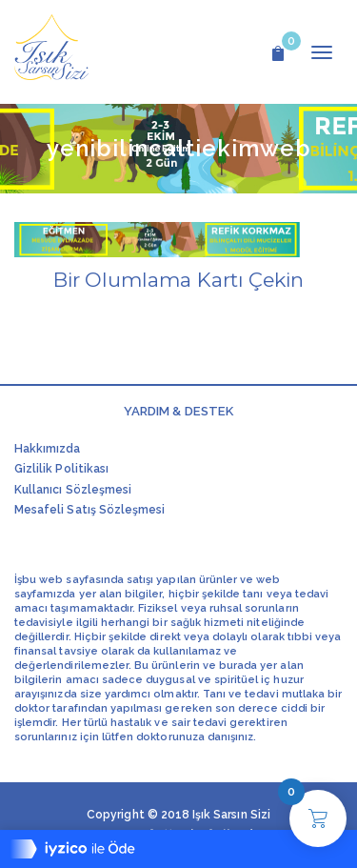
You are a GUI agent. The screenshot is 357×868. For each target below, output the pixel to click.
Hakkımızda (48, 449)
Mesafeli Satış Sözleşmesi (89, 510)
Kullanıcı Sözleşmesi (73, 490)
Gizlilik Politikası (61, 469)
